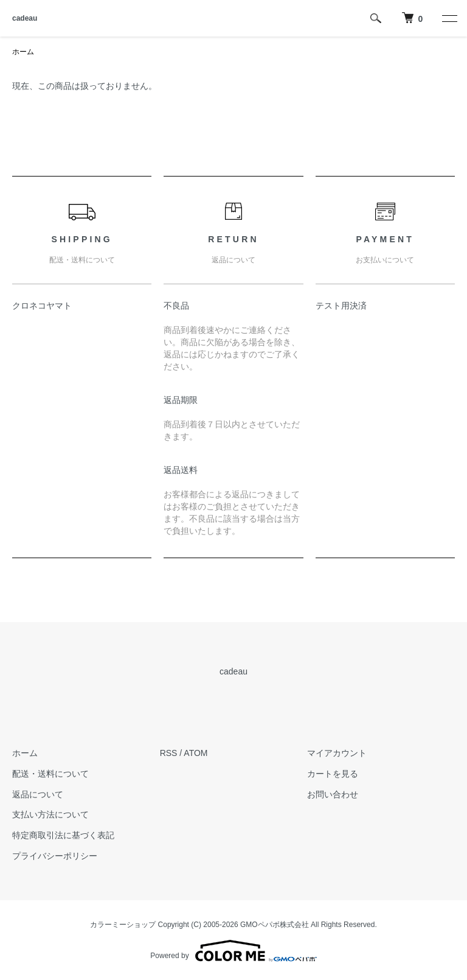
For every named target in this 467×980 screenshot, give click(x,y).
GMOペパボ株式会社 (275, 925)
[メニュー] (449, 18)
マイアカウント (337, 753)
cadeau (25, 18)
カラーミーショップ (123, 925)
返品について (38, 794)
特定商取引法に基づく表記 (63, 835)
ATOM (195, 753)
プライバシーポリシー (55, 856)
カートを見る (333, 774)
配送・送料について (50, 774)
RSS (169, 753)
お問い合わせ (333, 794)
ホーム (23, 52)
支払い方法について (50, 814)
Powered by (233, 951)
